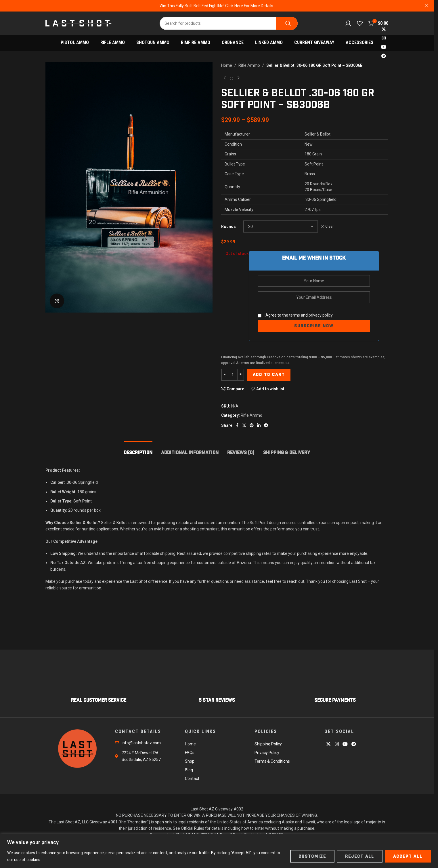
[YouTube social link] (384, 47)
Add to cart (269, 374)
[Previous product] (225, 78)
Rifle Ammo (249, 65)
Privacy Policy (267, 753)
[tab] (138, 450)
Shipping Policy (268, 744)
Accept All (408, 856)
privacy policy (321, 315)
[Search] (229, 23)
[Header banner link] (217, 6)
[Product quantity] (233, 375)
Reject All (360, 856)
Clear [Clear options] (329, 226)
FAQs (190, 753)
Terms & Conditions (272, 761)
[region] (219, 851)
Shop (190, 761)
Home (227, 65)
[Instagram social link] (384, 38)
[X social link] (384, 29)
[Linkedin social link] (259, 426)
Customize (312, 856)
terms (294, 315)
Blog (189, 770)
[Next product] (238, 78)
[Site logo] (79, 23)
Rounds (228, 226)
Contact (192, 778)
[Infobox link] (99, 685)
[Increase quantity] (241, 375)
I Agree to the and (295, 315)
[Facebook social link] (237, 426)
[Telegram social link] (384, 56)
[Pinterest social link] (252, 426)
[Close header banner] (426, 6)
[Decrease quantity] (225, 375)
